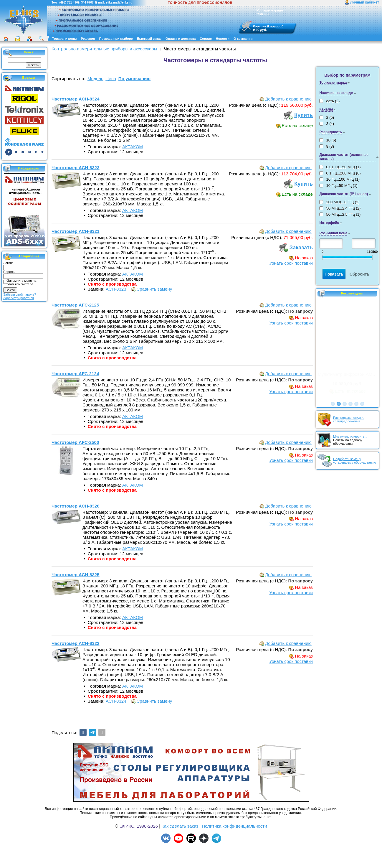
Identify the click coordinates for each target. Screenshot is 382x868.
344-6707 (87, 3)
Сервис (206, 39)
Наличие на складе (336, 93)
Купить (304, 115)
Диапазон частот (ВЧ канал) (344, 194)
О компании (243, 39)
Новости (223, 39)
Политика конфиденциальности (234, 826)
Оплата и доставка (181, 39)
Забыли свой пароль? (20, 294)
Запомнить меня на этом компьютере (22, 282)
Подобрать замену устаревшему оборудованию (355, 461)
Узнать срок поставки (291, 263)
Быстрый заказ (149, 39)
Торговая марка (333, 83)
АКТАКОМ (133, 147)
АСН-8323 (116, 289)
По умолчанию (134, 79)
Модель (95, 79)
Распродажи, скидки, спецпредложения (349, 419)
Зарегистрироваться (19, 298)
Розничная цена (333, 233)
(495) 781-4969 (69, 3)
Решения (88, 39)
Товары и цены (64, 39)
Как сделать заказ (180, 826)
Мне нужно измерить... (350, 437)
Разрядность (331, 132)
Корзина (260, 26)
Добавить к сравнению (288, 99)
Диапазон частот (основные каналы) (344, 157)
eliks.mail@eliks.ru (119, 3)
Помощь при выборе (116, 39)
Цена (111, 79)
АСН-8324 (116, 701)
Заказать (301, 248)
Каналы (326, 109)
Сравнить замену (154, 289)
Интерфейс (329, 223)
